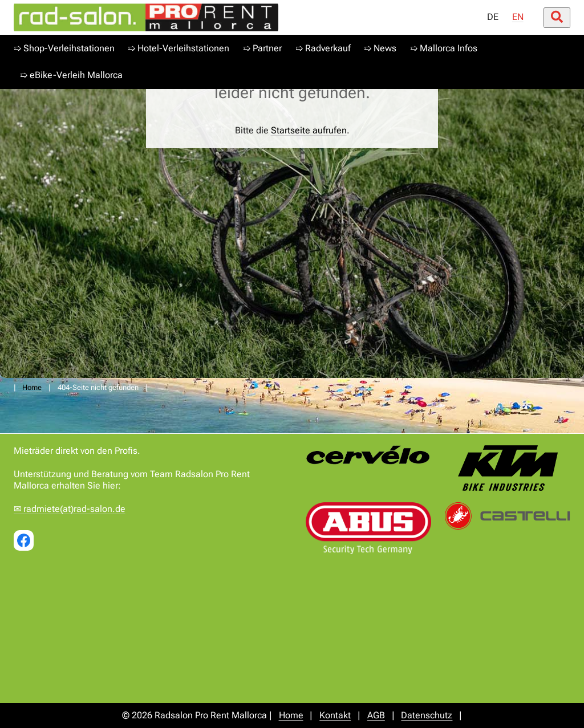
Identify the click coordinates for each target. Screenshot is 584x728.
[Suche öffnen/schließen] (557, 18)
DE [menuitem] (493, 17)
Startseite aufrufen (309, 130)
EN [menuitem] (518, 17)
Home (32, 387)
